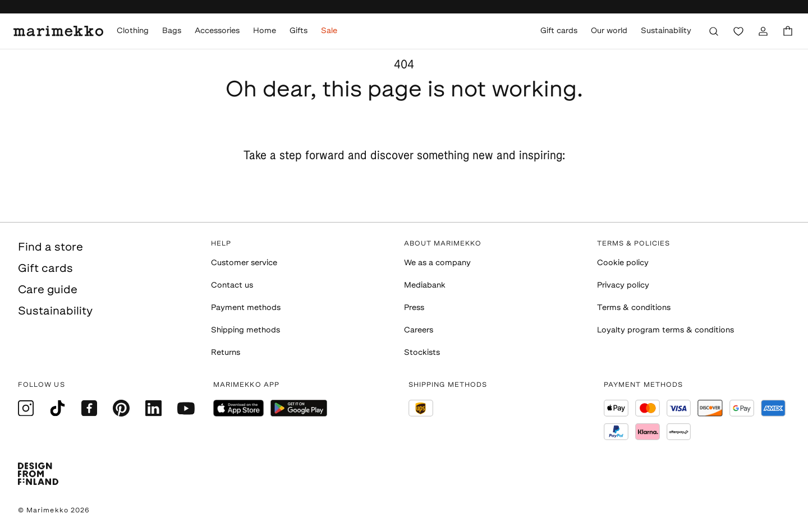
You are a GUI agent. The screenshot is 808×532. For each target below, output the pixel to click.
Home (265, 31)
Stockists (422, 353)
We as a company (437, 263)
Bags (172, 31)
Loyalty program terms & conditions (665, 330)
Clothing (133, 31)
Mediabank (425, 286)
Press (414, 308)
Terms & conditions (634, 308)
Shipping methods (245, 330)
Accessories (217, 31)
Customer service (244, 263)
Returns (226, 353)
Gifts (299, 31)
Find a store (50, 248)
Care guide (48, 290)
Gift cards (559, 31)
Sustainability (666, 31)
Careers (419, 330)
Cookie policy (623, 263)
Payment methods (246, 308)
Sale (329, 31)
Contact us (232, 286)
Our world (609, 31)
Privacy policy (623, 286)
